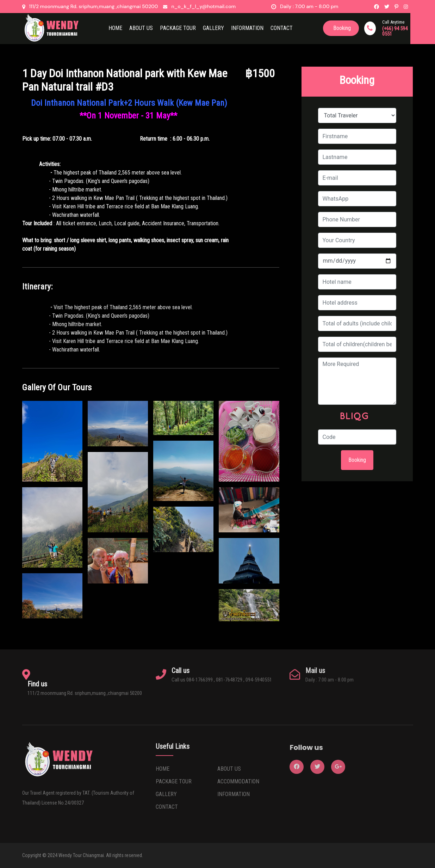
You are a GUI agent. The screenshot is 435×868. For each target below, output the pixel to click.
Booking (357, 460)
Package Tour (178, 28)
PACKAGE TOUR (174, 781)
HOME (115, 28)
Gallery (213, 28)
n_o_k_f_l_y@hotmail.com (203, 6)
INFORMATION (234, 794)
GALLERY (166, 794)
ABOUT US (141, 28)
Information (247, 28)
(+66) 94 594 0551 (395, 31)
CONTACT (282, 28)
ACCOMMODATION (238, 781)
